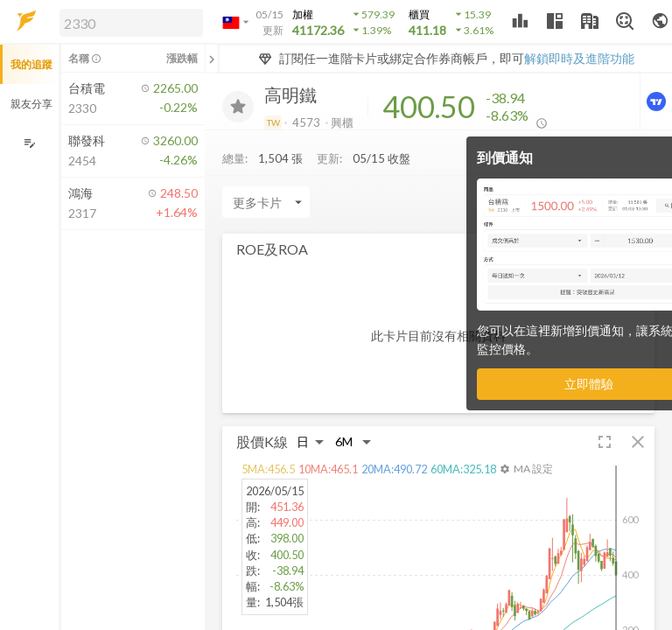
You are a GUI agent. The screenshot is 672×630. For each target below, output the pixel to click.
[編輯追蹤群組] (29, 143)
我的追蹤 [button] (31, 64)
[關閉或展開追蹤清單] (212, 59)
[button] (128, 22)
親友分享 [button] (31, 104)
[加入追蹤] (238, 107)
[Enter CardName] (266, 202)
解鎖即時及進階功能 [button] (579, 58)
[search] (131, 23)
